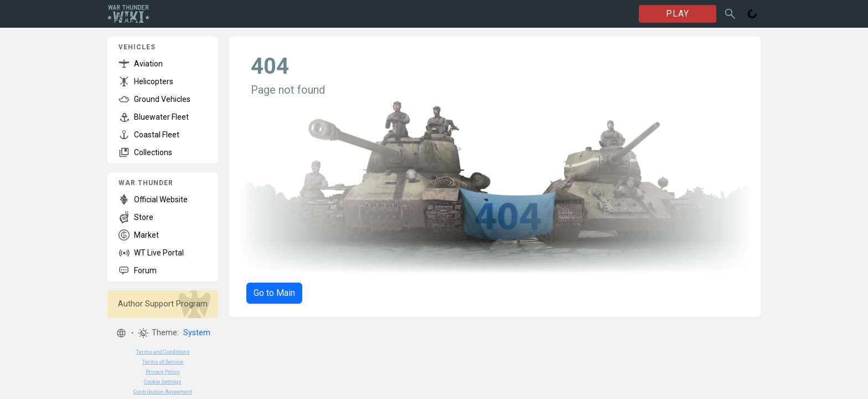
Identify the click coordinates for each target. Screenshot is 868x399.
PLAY (678, 14)
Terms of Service (163, 362)
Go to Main (274, 293)
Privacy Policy (163, 372)
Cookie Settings (163, 382)
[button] (121, 333)
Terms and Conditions (163, 352)
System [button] (197, 333)
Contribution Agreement (163, 392)
